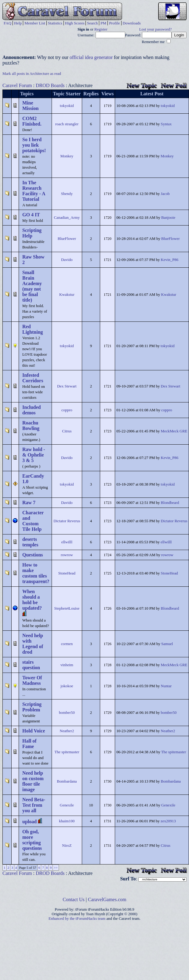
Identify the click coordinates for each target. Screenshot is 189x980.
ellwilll (67, 542)
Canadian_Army (67, 218)
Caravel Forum (17, 85)
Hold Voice (34, 731)
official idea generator (91, 57)
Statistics (55, 23)
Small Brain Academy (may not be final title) (32, 286)
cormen (67, 644)
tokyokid (67, 106)
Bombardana (67, 781)
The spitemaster (67, 752)
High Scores (75, 23)
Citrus (67, 431)
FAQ (7, 23)
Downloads (132, 23)
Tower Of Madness (32, 680)
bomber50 (67, 713)
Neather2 (67, 731)
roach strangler (67, 124)
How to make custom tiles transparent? (36, 573)
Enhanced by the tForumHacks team (77, 919)
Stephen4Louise (67, 608)
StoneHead (67, 573)
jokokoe (67, 686)
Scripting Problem (32, 707)
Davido (67, 260)
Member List (35, 23)
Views (107, 94)
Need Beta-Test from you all (34, 805)
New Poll (174, 85)
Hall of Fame (29, 744)
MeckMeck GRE (174, 431)
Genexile (67, 805)
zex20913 (168, 821)
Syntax (166, 124)
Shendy (67, 194)
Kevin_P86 (170, 260)
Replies (91, 94)
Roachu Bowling (31, 426)
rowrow (67, 555)
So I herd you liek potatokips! (34, 145)
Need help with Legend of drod (33, 644)
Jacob (165, 194)
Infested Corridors (33, 378)
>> (56, 868)
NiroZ (67, 846)
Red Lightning (33, 329)
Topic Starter (67, 94)
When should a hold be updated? (32, 600)
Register (101, 29)
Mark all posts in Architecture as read (32, 74)
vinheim (67, 665)
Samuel (167, 644)
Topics (27, 94)
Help (18, 23)
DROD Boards (50, 85)
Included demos (31, 410)
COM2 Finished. (32, 121)
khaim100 (67, 821)
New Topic (142, 85)
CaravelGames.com (107, 899)
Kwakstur (67, 295)
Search (92, 23)
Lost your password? (156, 29)
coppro (67, 410)
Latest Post (152, 94)
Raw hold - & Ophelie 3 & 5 (34, 455)
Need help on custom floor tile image (33, 781)
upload (29, 822)
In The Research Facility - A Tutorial (34, 191)
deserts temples (30, 542)
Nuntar (166, 686)
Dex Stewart (67, 386)
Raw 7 (29, 503)
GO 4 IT (31, 215)
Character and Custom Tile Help (33, 521)
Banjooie (168, 218)
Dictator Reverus (67, 521)
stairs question (31, 665)
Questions (33, 555)
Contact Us (74, 899)
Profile (114, 23)
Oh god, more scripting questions (32, 840)
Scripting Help (32, 233)
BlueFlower (67, 239)
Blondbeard (170, 503)
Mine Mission (30, 106)
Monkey (67, 156)
